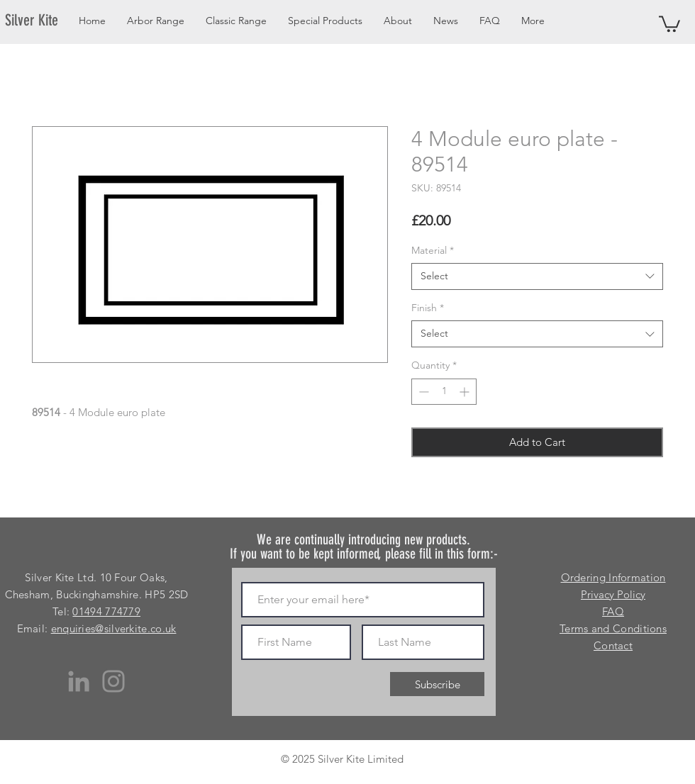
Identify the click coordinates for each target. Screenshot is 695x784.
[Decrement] (422, 392)
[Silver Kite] (40, 21)
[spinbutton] (444, 392)
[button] (669, 23)
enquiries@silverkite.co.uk (114, 628)
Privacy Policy (613, 594)
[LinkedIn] (79, 681)
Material (433, 250)
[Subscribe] (437, 684)
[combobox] (537, 276)
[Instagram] (113, 681)
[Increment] (466, 392)
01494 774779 (106, 611)
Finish (428, 308)
